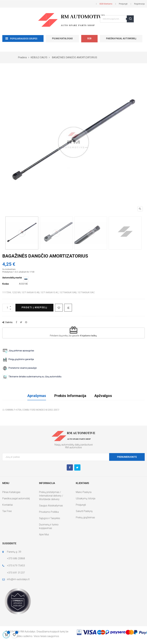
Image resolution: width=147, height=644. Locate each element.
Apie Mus (44, 534)
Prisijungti (81, 505)
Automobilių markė (12, 278)
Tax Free (7, 511)
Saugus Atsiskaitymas (51, 506)
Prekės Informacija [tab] (70, 396)
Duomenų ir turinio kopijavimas (49, 526)
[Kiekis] (8, 308)
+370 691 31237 (16, 573)
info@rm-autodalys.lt (18, 579)
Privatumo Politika (49, 512)
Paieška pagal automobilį (121, 38)
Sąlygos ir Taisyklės (50, 518)
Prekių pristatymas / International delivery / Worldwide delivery (51, 496)
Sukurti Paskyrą (84, 511)
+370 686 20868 (16, 558)
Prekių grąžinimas (85, 517)
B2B (89, 38)
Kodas (6, 284)
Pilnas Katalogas (62, 38)
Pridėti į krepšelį (34, 307)
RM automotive (73, 447)
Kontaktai (7, 505)
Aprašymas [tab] (37, 396)
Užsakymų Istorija (86, 498)
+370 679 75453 (16, 566)
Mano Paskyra (84, 492)
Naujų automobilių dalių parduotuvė (74, 445)
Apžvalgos (103, 396)
